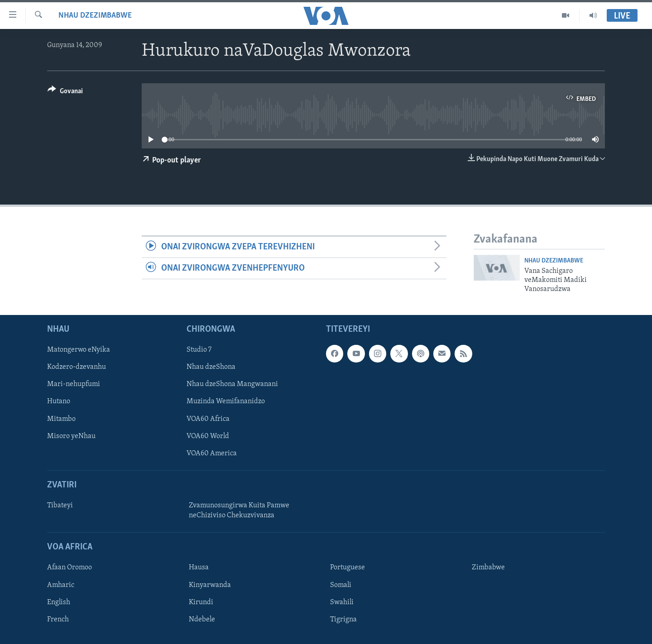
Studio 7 (199, 350)
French (58, 619)
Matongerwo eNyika (79, 350)
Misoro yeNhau (71, 436)
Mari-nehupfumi (74, 384)
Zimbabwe (488, 568)
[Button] (65, 93)
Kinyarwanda (210, 585)
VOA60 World (208, 436)
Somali (341, 585)
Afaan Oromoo (70, 568)
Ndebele (202, 619)
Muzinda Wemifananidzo (226, 401)
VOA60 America (212, 453)
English (59, 602)
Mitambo (61, 419)
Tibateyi (60, 506)
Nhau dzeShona (211, 367)
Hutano (59, 401)
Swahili (342, 602)
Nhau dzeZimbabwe (95, 16)
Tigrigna (343, 619)
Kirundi (201, 602)
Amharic (61, 585)
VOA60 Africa (208, 419)
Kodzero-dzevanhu (77, 367)
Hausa (199, 568)
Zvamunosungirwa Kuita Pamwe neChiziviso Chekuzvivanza (239, 510)
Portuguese (348, 568)
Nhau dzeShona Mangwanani (232, 384)
